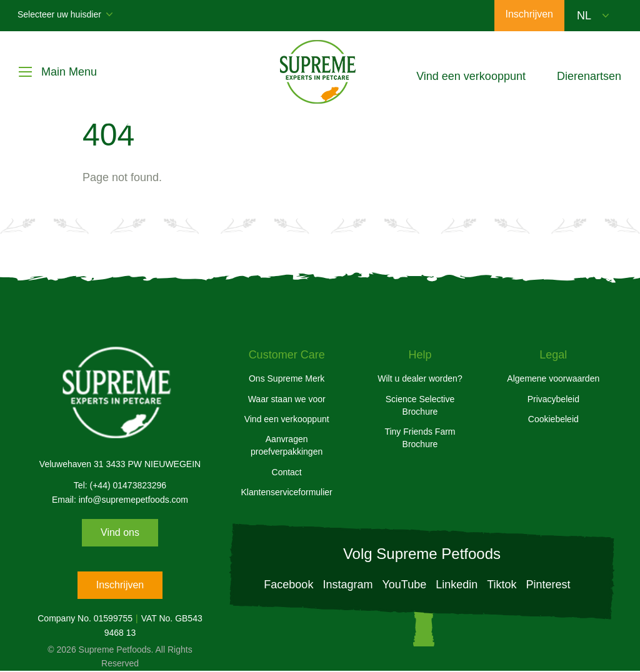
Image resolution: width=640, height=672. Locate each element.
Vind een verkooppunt (287, 419)
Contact (287, 472)
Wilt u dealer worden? (420, 378)
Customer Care (287, 355)
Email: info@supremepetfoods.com (120, 500)
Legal (553, 355)
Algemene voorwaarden (553, 378)
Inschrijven (120, 585)
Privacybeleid (553, 399)
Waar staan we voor (287, 399)
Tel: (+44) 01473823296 (120, 485)
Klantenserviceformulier (287, 492)
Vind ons (120, 532)
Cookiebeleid (553, 419)
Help (420, 355)
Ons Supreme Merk (287, 378)
